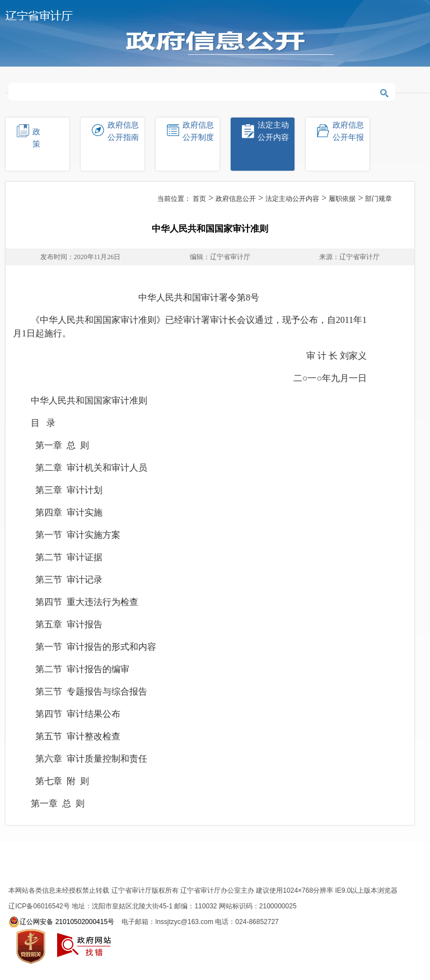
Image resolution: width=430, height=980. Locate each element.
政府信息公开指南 (123, 131)
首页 (199, 199)
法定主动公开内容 (273, 131)
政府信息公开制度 (198, 131)
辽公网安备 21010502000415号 (61, 922)
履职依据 (342, 199)
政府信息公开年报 (348, 131)
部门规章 (378, 199)
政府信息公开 (236, 199)
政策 (45, 138)
